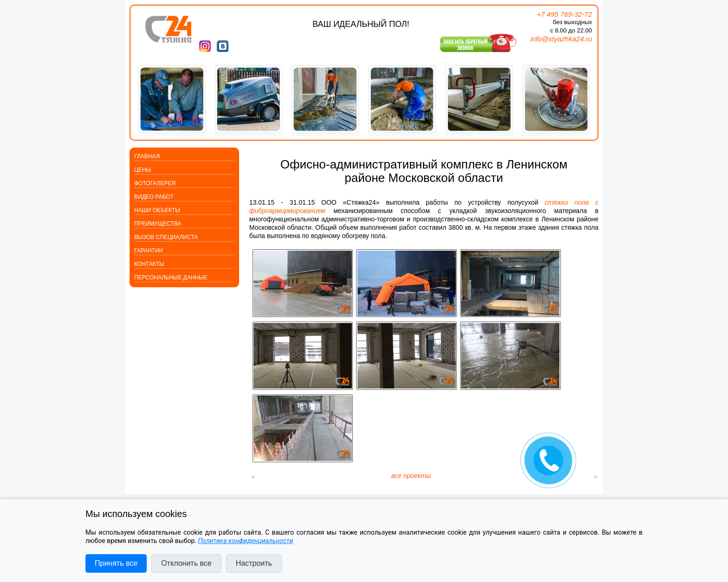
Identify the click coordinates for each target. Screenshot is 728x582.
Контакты (149, 264)
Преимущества (158, 224)
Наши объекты (157, 210)
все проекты (411, 483)
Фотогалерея (155, 183)
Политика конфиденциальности (245, 541)
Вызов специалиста (166, 237)
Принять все (116, 563)
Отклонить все (186, 563)
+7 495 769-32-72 (564, 14)
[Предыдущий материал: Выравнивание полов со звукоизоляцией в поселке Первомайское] (253, 484)
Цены (143, 170)
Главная (147, 156)
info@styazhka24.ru (561, 39)
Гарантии (149, 251)
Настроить (254, 563)
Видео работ (154, 197)
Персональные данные (171, 278)
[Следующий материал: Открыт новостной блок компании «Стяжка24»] (595, 484)
